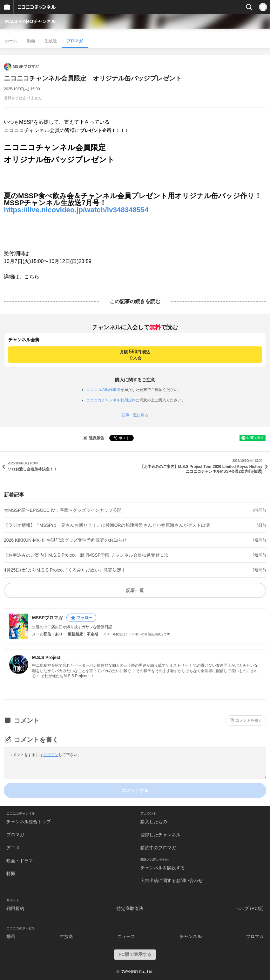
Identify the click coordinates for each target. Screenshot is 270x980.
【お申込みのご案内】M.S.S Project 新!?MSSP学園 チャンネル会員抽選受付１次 (86, 555)
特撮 (11, 873)
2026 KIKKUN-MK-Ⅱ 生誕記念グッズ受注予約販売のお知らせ (65, 540)
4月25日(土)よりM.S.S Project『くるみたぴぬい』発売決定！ (65, 570)
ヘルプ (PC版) (250, 908)
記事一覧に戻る (135, 415)
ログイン (51, 755)
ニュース (126, 936)
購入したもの (154, 822)
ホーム (11, 41)
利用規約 (15, 908)
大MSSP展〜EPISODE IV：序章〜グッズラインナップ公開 (63, 510)
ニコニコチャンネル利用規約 (111, 400)
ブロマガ (75, 41)
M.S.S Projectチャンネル (30, 21)
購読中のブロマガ (158, 848)
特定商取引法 (130, 908)
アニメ (13, 848)
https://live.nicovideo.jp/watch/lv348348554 (76, 210)
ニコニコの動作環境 (103, 390)
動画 (31, 41)
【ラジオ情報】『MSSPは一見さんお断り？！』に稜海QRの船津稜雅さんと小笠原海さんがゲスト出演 (107, 525)
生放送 (51, 41)
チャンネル (191, 936)
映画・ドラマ (20, 861)
